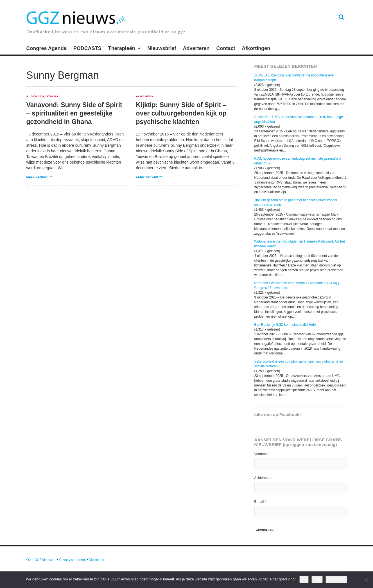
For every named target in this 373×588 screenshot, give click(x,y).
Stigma (52, 96)
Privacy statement (73, 560)
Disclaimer (97, 560)
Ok (304, 579)
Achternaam (263, 478)
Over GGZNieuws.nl (41, 560)
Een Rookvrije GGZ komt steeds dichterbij (285, 325)
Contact (226, 48)
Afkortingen (256, 48)
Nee (317, 579)
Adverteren (196, 48)
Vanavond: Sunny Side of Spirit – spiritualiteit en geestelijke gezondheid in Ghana (74, 113)
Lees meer (336, 579)
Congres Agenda (47, 48)
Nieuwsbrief (162, 48)
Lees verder (38, 177)
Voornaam (262, 454)
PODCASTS (87, 48)
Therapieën (122, 48)
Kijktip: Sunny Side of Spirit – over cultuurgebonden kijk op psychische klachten (181, 113)
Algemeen (35, 96)
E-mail (260, 502)
